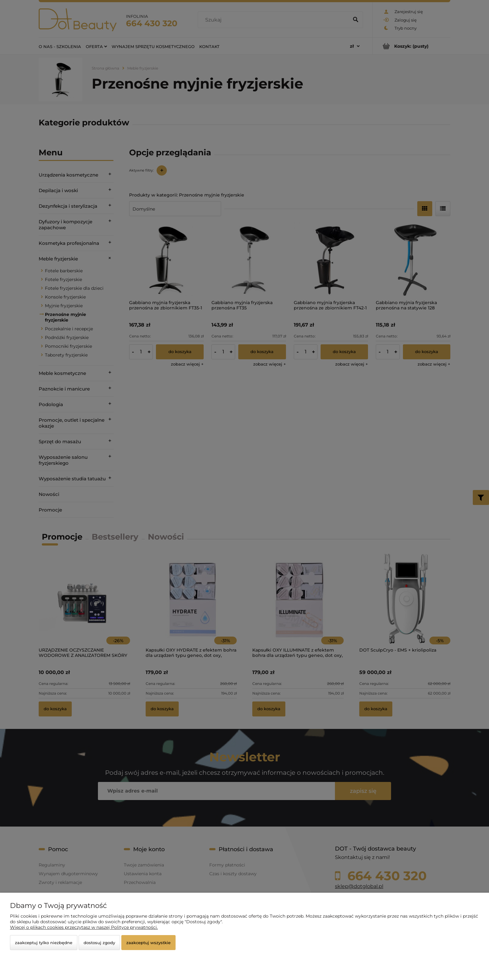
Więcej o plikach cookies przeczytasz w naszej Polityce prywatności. (84, 927)
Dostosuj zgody (99, 943)
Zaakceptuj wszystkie (148, 943)
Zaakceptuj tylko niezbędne (44, 943)
